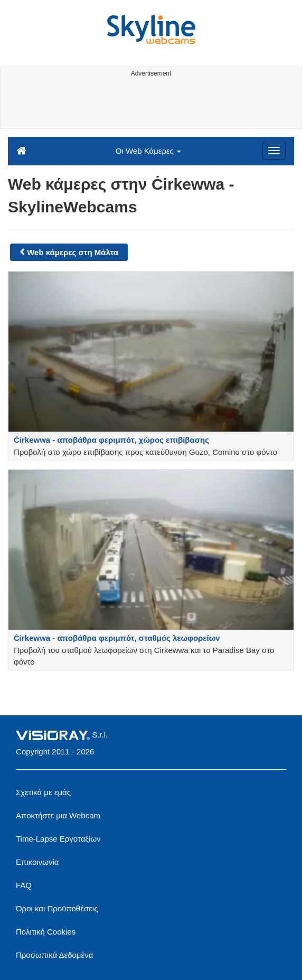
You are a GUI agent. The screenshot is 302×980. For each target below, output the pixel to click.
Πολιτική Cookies (46, 932)
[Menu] (274, 151)
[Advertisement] (149, 105)
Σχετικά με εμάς (43, 792)
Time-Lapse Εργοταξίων (58, 839)
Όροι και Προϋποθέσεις (57, 908)
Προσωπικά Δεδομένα (54, 955)
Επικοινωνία (37, 862)
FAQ (24, 885)
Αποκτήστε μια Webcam (58, 815)
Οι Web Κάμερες (148, 151)
